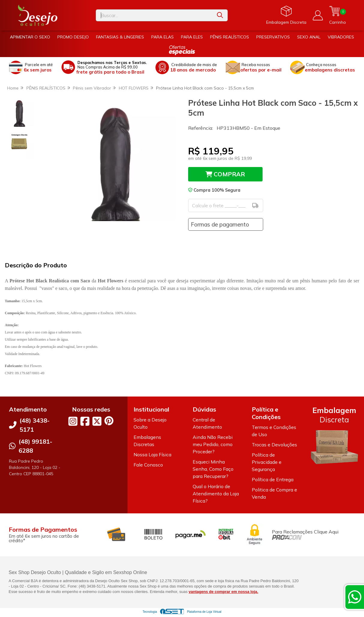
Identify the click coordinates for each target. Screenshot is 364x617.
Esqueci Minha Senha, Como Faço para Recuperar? (213, 469)
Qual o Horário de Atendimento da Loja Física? (216, 494)
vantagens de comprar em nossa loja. (224, 592)
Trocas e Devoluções (274, 445)
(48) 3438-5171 (35, 425)
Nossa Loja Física (152, 454)
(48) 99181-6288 (35, 446)
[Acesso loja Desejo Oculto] (318, 15)
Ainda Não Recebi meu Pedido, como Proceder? (213, 444)
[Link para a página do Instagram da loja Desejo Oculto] (73, 421)
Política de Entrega (273, 479)
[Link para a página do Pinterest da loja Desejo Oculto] (109, 421)
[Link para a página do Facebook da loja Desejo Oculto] (85, 421)
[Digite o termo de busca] (154, 15)
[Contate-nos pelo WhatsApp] (355, 597)
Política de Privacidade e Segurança (267, 462)
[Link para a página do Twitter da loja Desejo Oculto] (97, 421)
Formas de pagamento (220, 224)
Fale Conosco (148, 465)
